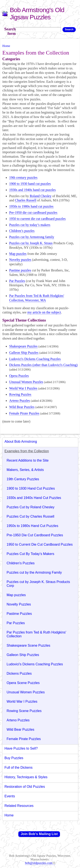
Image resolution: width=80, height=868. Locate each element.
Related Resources (19, 806)
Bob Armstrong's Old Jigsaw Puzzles (37, 13)
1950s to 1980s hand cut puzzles (31, 206)
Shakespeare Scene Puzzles (28, 645)
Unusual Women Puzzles (26, 382)
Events (10, 796)
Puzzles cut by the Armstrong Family (34, 572)
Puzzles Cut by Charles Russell (30, 516)
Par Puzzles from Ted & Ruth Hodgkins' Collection (36, 634)
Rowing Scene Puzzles (24, 711)
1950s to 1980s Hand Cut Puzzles (32, 526)
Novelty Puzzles (19, 604)
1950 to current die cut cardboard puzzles (37, 219)
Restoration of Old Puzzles (25, 787)
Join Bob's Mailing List (39, 834)
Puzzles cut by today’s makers (30, 225)
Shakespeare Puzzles (23, 346)
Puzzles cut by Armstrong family (32, 237)
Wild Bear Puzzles (22, 407)
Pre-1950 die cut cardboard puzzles (33, 213)
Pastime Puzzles (19, 614)
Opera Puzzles (19, 376)
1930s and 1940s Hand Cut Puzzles (34, 498)
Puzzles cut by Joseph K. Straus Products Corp (38, 584)
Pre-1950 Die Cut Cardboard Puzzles (35, 535)
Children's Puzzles (21, 563)
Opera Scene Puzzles (23, 683)
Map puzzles (18, 254)
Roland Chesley (41, 196)
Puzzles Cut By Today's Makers (30, 554)
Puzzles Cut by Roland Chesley (31, 507)
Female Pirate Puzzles (24, 413)
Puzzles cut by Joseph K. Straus (31, 243)
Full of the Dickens (19, 768)
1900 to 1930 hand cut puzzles (30, 184)
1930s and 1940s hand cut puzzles (32, 190)
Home (6, 46)
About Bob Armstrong (21, 442)
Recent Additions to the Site (28, 460)
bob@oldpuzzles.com (40, 863)
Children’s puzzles (22, 231)
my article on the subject (44, 312)
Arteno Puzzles (20, 401)
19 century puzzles (23, 178)
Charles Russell (26, 200)
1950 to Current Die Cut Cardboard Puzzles (40, 544)
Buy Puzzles (14, 758)
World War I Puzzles (23, 388)
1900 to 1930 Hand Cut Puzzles (31, 488)
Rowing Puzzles (20, 394)
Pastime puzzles (20, 270)
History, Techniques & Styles (26, 777)
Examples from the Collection (27, 451)
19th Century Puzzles (23, 479)
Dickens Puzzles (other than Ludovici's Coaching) (43, 365)
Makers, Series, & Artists (25, 470)
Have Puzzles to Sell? (21, 748)
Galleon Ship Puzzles (24, 353)
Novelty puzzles (20, 260)
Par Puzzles (17, 281)
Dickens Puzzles (19, 673)
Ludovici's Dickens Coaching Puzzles (35, 359)
